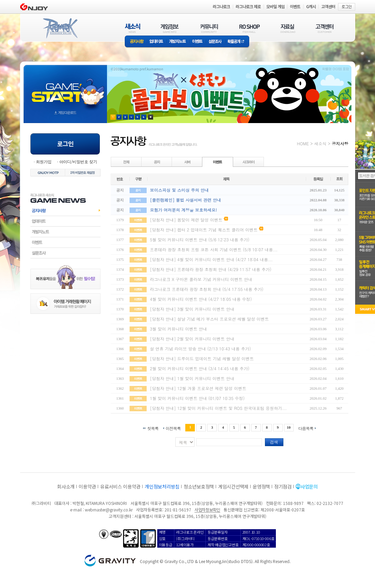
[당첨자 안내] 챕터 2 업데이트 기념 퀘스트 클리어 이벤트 (204, 230)
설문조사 (215, 42)
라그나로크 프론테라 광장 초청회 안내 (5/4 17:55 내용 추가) (207, 289)
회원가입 (44, 162)
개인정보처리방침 (162, 486)
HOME (303, 143)
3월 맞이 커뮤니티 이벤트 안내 (179, 329)
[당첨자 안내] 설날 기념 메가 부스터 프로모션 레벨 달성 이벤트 (210, 319)
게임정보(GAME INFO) (170, 28)
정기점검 (283, 486)
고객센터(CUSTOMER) (325, 28)
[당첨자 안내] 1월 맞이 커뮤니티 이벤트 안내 (192, 378)
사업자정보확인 (207, 510)
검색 (274, 442)
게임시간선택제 (233, 486)
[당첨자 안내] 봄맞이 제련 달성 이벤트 (186, 220)
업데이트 (156, 42)
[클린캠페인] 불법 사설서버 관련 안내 (186, 200)
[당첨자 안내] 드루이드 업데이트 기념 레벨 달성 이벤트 (202, 358)
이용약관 (87, 486)
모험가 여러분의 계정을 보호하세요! (184, 210)
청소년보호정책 (199, 486)
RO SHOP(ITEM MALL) (250, 28)
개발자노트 (178, 42)
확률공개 (237, 42)
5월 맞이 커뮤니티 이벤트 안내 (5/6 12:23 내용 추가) (200, 239)
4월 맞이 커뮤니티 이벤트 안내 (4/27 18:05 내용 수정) (201, 299)
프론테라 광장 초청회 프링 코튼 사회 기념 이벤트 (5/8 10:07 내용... (214, 249)
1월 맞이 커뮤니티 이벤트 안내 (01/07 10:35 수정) (197, 398)
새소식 (320, 143)
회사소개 (66, 486)
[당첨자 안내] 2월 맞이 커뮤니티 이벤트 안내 (192, 339)
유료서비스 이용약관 (120, 486)
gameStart (65, 88)
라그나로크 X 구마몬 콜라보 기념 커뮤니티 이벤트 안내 (201, 279)
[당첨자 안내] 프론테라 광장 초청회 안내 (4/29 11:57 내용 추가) (211, 269)
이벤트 (197, 42)
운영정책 (261, 486)
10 (289, 427)
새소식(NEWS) (133, 28)
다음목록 (306, 428)
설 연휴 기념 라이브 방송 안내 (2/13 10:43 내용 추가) (200, 349)
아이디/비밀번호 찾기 (78, 162)
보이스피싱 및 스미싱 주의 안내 (179, 190)
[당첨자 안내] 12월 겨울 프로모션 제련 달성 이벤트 (198, 388)
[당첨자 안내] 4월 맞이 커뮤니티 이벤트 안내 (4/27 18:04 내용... (211, 259)
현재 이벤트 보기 (151, 117)
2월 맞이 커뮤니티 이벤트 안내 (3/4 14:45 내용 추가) (200, 368)
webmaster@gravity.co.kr (109, 510)
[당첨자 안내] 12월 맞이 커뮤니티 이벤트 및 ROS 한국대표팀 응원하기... (218, 408)
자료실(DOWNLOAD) (287, 28)
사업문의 (309, 486)
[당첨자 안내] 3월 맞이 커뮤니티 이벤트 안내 (192, 309)
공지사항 (136, 42)
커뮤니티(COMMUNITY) (209, 28)
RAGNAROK (60, 28)
